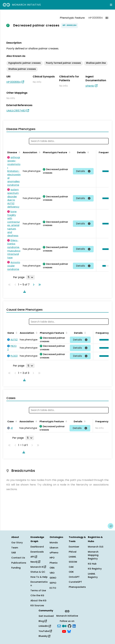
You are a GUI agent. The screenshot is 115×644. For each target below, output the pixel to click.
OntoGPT (74, 577)
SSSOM (73, 562)
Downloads (37, 552)
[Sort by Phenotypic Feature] (69, 152)
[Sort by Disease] (19, 152)
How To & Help (39, 577)
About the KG (38, 601)
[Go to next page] (33, 285)
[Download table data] (24, 291)
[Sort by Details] (88, 152)
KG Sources (37, 605)
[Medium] (64, 626)
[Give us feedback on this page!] (111, 526)
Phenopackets (77, 587)
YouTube (45, 631)
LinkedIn (45, 626)
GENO (53, 578)
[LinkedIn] (74, 626)
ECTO (53, 588)
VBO (52, 573)
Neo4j (35, 562)
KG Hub (92, 564)
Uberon (54, 548)
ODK (71, 572)
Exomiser (74, 547)
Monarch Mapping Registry (93, 555)
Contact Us (18, 558)
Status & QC (38, 572)
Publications (19, 563)
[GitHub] (70, 626)
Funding (16, 568)
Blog (43, 621)
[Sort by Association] (39, 152)
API (34, 557)
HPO (52, 558)
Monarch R (38, 567)
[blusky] (69, 631)
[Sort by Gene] (16, 333)
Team (15, 548)
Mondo (54, 543)
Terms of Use (38, 590)
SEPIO (53, 583)
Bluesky (44, 636)
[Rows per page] (30, 277)
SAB (14, 553)
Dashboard (37, 547)
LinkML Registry (93, 576)
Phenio (54, 563)
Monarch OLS (96, 547)
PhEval (73, 552)
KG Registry (95, 569)
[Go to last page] (39, 285)
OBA (52, 568)
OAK (71, 567)
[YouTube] (64, 631)
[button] (104, 340)
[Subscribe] (59, 626)
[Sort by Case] (16, 421)
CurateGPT (75, 582)
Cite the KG (37, 595)
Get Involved (46, 616)
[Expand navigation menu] (111, 5)
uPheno (54, 553)
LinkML (72, 557)
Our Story (17, 543)
